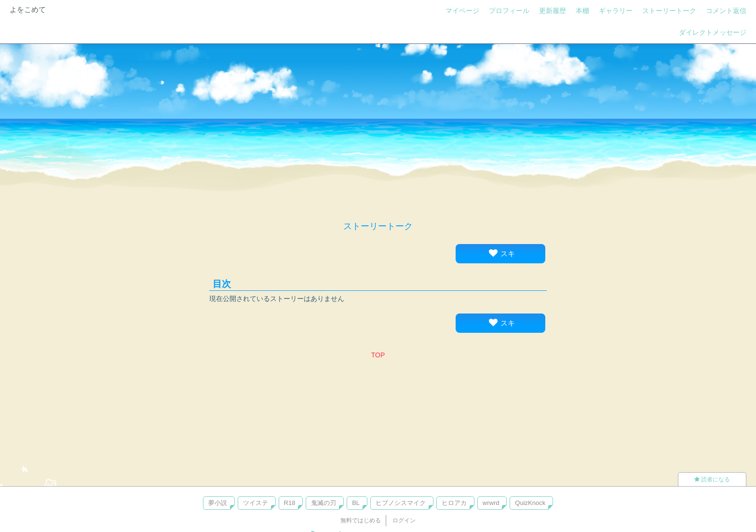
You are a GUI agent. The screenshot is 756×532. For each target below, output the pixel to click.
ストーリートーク (669, 11)
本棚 (582, 11)
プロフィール (509, 11)
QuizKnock (530, 503)
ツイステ (256, 503)
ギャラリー (616, 11)
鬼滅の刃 (324, 503)
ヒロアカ (454, 503)
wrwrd (491, 503)
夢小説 (218, 503)
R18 (290, 503)
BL (356, 503)
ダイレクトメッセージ (713, 32)
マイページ (462, 11)
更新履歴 (553, 11)
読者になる (712, 479)
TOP (378, 355)
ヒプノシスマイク (401, 503)
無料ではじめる (361, 520)
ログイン (404, 520)
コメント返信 (726, 11)
